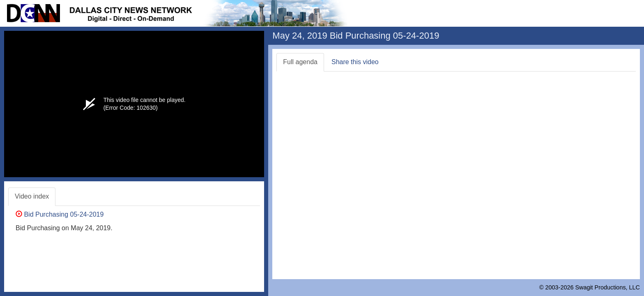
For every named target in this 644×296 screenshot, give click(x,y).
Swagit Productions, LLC (607, 287)
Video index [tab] (32, 196)
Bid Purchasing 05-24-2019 (60, 214)
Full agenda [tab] (300, 62)
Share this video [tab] (355, 62)
